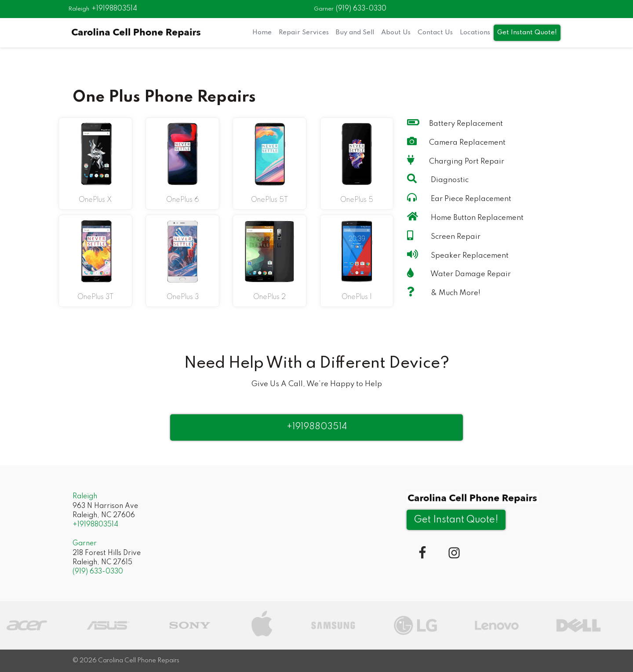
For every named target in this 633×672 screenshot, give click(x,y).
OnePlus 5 (357, 200)
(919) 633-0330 (361, 9)
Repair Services (304, 33)
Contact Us (435, 33)
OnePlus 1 (357, 297)
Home (262, 33)
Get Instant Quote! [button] (456, 520)
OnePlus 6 (183, 200)
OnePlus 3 (183, 297)
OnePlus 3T (96, 297)
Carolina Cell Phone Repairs (139, 661)
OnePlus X (95, 200)
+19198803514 (114, 9)
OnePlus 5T (270, 200)
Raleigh (79, 9)
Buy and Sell (355, 33)
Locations (475, 33)
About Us (396, 33)
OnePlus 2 (269, 297)
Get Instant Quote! (527, 33)
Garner (324, 9)
